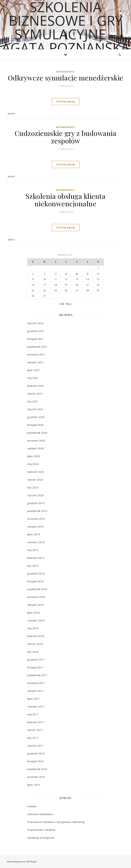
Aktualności (66, 72)
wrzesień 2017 (36, 683)
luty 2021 (33, 401)
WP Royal (31, 862)
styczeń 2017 (35, 746)
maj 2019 (33, 550)
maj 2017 (33, 714)
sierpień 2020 (35, 448)
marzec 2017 (35, 730)
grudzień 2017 (36, 660)
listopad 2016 (35, 761)
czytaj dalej (66, 102)
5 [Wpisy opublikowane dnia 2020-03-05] (66, 274)
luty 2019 (33, 566)
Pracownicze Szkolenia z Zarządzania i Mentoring (56, 822)
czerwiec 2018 (36, 620)
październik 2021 (37, 347)
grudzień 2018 (36, 573)
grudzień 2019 (36, 503)
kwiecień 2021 (36, 386)
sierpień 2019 (35, 527)
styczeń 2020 (35, 495)
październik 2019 (37, 511)
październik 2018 (37, 589)
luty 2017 (33, 738)
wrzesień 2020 (36, 440)
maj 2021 (33, 378)
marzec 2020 (35, 480)
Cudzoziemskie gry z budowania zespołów (66, 137)
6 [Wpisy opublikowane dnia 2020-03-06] (77, 274)
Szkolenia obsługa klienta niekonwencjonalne (66, 200)
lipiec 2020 (34, 456)
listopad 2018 (35, 581)
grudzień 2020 (36, 417)
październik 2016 (37, 769)
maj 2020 (33, 464)
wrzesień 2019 (36, 519)
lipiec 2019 (34, 534)
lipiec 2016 (34, 785)
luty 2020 (33, 487)
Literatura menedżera (40, 814)
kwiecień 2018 (36, 636)
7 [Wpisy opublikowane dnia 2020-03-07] (88, 274)
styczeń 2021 (35, 409)
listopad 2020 (35, 425)
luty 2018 (33, 652)
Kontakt (32, 806)
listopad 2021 (35, 339)
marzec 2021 (35, 394)
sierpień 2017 (35, 691)
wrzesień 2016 (36, 777)
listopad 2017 (35, 667)
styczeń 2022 (35, 323)
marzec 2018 (35, 644)
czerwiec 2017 (36, 706)
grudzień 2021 (36, 331)
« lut (62, 303)
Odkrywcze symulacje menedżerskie (66, 78)
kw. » (69, 303)
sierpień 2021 (35, 362)
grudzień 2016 (36, 753)
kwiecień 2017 (36, 722)
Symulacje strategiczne (41, 838)
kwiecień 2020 (36, 472)
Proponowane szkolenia (41, 830)
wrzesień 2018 (36, 597)
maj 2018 (33, 628)
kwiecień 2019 (36, 558)
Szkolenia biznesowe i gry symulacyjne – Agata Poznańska (66, 27)
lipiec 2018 (34, 613)
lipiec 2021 (34, 370)
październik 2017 (37, 675)
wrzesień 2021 (36, 354)
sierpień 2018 (35, 605)
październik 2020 (37, 433)
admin (11, 114)
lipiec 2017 (34, 699)
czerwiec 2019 (36, 542)
